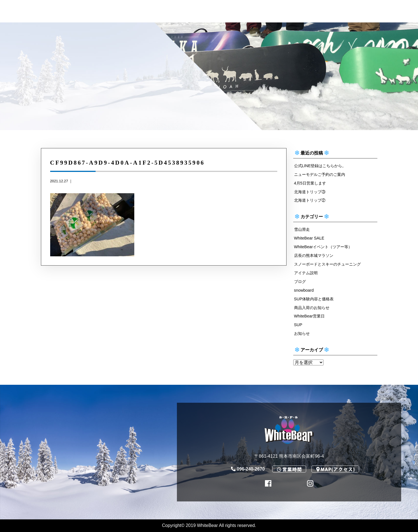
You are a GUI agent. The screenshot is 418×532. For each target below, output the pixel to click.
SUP (298, 325)
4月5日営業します (310, 183)
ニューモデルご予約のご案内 (320, 174)
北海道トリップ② (310, 200)
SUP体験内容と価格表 (314, 299)
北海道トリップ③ (310, 192)
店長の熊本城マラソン (314, 255)
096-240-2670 (248, 469)
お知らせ (302, 333)
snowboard (304, 290)
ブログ (300, 282)
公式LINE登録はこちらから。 (320, 166)
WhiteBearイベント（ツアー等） (323, 247)
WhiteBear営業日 (309, 316)
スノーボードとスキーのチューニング (327, 264)
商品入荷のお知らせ (312, 308)
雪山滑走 (302, 229)
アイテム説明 (306, 273)
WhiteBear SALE (309, 238)
